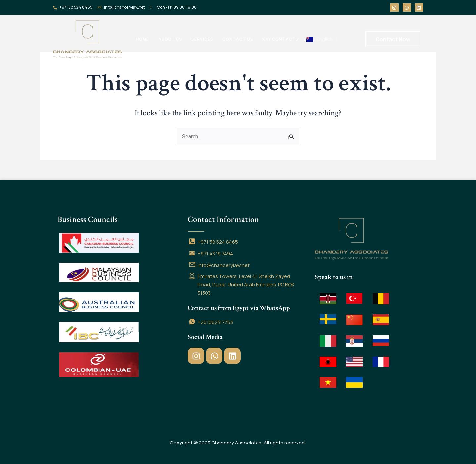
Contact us (238, 39)
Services (202, 39)
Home (142, 39)
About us (170, 39)
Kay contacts (280, 39)
